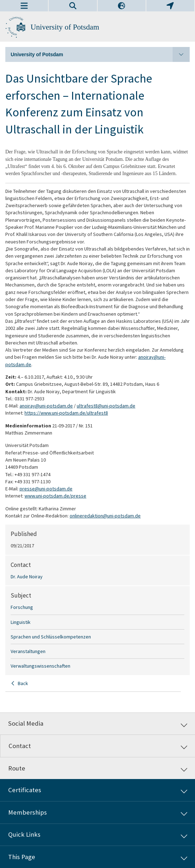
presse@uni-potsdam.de (46, 489)
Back (23, 683)
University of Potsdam (65, 27)
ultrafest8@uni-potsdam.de (106, 406)
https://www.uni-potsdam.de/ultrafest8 (66, 413)
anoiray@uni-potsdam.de (46, 406)
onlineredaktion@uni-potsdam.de (105, 516)
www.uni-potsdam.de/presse (55, 496)
